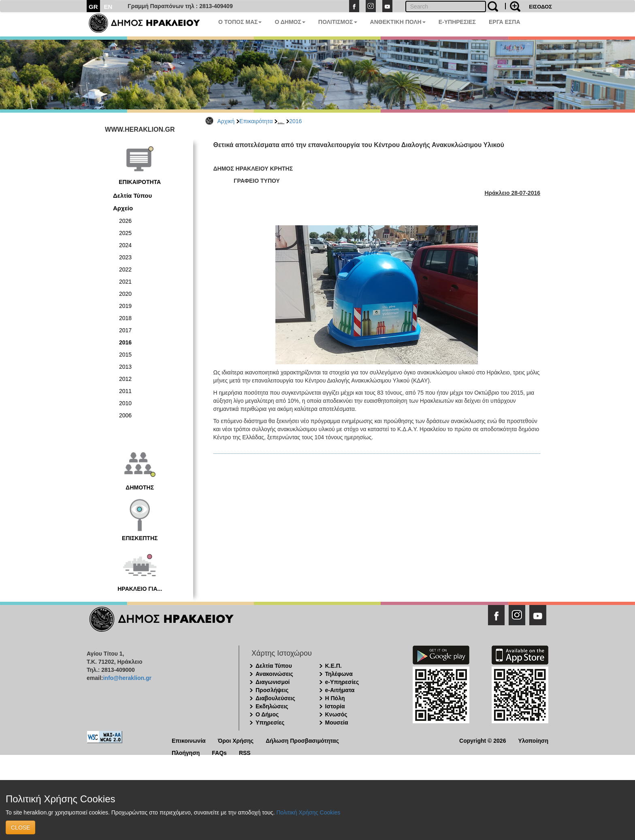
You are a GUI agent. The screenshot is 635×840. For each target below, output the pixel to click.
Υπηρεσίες (270, 722)
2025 (125, 233)
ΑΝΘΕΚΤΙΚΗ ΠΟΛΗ (398, 22)
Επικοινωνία (189, 740)
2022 (125, 269)
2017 (125, 330)
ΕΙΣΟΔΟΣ (540, 7)
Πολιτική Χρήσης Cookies (308, 812)
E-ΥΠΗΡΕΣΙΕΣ (457, 22)
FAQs (219, 752)
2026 (125, 221)
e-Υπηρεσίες (342, 682)
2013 (125, 367)
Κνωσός (336, 714)
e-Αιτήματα (340, 690)
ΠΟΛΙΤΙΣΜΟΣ (338, 22)
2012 (125, 379)
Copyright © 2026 (483, 740)
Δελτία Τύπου (132, 196)
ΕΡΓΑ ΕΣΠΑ (505, 22)
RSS (245, 752)
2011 (125, 391)
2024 (125, 245)
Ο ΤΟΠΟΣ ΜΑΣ (240, 22)
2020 (125, 294)
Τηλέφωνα (339, 674)
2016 (295, 121)
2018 (125, 318)
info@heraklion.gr (127, 678)
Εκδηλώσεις (272, 706)
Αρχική (226, 121)
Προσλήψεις (272, 690)
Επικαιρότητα (256, 121)
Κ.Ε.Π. (333, 666)
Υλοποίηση (533, 740)
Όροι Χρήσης (236, 740)
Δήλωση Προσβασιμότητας (302, 740)
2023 (125, 257)
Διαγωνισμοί (273, 682)
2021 (125, 282)
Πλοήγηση (186, 752)
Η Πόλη (335, 698)
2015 (125, 355)
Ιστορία (335, 706)
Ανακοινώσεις (274, 674)
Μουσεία (337, 722)
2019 (125, 306)
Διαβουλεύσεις (275, 698)
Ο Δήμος (267, 714)
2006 (125, 415)
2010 (125, 403)
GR (93, 7)
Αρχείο (123, 208)
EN (108, 7)
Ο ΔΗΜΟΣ (290, 22)
